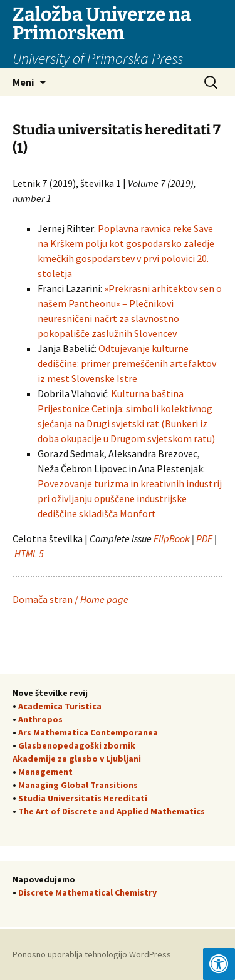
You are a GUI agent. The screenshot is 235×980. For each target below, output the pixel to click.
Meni (23, 82)
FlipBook (172, 538)
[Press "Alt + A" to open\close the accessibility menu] (219, 964)
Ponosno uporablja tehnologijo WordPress (92, 954)
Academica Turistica (60, 706)
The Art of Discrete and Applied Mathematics (112, 811)
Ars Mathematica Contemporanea (88, 732)
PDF (204, 538)
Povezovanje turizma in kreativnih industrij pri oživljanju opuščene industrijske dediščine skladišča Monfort (130, 498)
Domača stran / (70, 599)
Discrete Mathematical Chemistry (87, 892)
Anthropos (40, 719)
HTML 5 (30, 553)
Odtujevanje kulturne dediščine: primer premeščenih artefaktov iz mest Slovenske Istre (127, 363)
